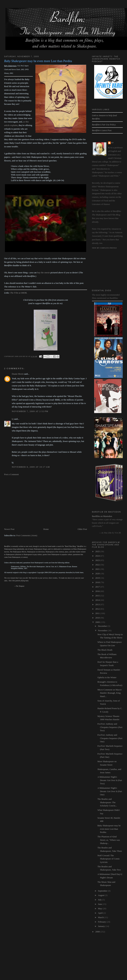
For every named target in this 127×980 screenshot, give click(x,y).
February (102, 922)
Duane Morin (18, 374)
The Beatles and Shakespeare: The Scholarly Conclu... (107, 802)
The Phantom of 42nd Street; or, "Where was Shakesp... (109, 840)
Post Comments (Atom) (27, 535)
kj (13, 419)
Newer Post (9, 529)
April (101, 913)
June (100, 904)
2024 (98, 556)
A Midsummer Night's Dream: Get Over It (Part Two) (110, 780)
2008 (98, 932)
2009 (98, 622)
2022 (98, 565)
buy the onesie (43, 273)
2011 (98, 613)
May (100, 908)
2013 (98, 604)
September (103, 891)
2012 (98, 609)
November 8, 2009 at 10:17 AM (31, 467)
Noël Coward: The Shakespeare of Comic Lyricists (109, 859)
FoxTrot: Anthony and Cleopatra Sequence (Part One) (110, 738)
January (102, 926)
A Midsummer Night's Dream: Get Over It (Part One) (110, 791)
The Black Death (105, 650)
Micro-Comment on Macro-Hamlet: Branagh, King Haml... (110, 693)
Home (46, 529)
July (100, 900)
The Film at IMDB (18, 293)
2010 (98, 618)
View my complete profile (104, 248)
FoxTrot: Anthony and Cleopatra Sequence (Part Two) (110, 727)
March (101, 917)
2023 (98, 560)
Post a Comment (12, 474)
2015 (98, 596)
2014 (98, 600)
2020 (98, 573)
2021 (98, 569)
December (103, 626)
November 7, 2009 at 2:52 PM (30, 411)
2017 (98, 587)
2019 (98, 578)
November (103, 630)
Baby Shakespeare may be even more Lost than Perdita (109, 829)
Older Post (82, 529)
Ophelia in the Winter (107, 677)
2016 (98, 591)
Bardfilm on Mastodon (102, 516)
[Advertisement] (42, 502)
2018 (98, 582)
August (102, 895)
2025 (98, 551)
